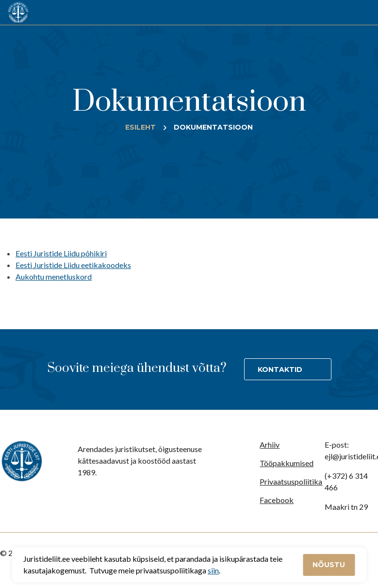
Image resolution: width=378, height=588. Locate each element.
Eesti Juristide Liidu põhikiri (61, 253)
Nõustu (329, 565)
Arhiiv (270, 445)
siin (213, 570)
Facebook (277, 500)
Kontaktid (280, 370)
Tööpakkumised (287, 463)
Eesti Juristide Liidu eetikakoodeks (73, 265)
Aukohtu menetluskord (54, 277)
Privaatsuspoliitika (291, 481)
